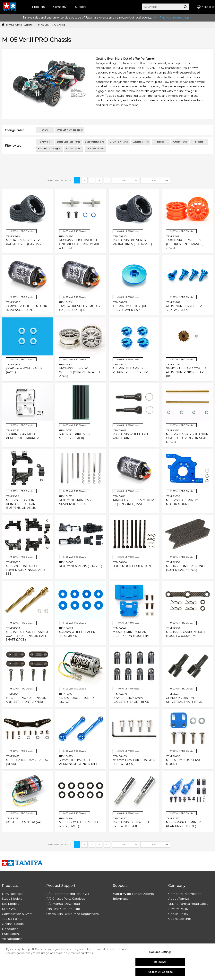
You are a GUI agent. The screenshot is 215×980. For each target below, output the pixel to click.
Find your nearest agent (176, 18)
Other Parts (180, 142)
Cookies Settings (160, 953)
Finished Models (95, 148)
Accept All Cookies (160, 974)
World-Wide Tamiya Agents (133, 894)
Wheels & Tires (141, 142)
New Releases (13, 894)
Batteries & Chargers (49, 148)
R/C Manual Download (63, 904)
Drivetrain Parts (119, 142)
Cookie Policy (178, 914)
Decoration (10, 929)
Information (122, 899)
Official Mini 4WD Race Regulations (72, 914)
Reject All (160, 963)
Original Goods (13, 924)
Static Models (12, 899)
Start (45, 130)
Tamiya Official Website (19, 25)
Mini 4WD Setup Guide (63, 909)
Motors (199, 142)
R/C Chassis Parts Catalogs (66, 899)
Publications (11, 934)
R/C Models (10, 904)
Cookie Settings (180, 919)
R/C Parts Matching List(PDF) (68, 894)
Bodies (161, 142)
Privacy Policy (178, 909)
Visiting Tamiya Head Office (188, 904)
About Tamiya (179, 899)
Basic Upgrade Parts (69, 142)
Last (155, 180)
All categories (12, 939)
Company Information (185, 894)
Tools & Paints (12, 919)
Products (38, 7)
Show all (45, 142)
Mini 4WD (9, 909)
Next (125, 180)
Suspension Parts (95, 142)
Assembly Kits (74, 148)
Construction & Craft (17, 914)
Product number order (70, 130)
